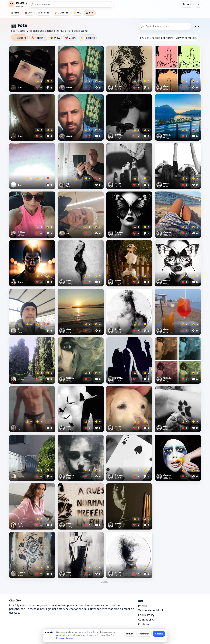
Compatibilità (146, 620)
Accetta (159, 634)
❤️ (39, 88)
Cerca (196, 26)
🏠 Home (15, 13)
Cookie (69, 638)
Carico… (105, 582)
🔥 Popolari (38, 38)
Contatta (143, 624)
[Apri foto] (32, 69)
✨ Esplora (20, 38)
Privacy (142, 606)
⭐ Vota (77, 13)
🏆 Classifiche (61, 13)
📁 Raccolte (88, 38)
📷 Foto (90, 13)
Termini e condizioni (150, 610)
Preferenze (144, 634)
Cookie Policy (146, 615)
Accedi (187, 4)
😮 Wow (55, 38)
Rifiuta (130, 634)
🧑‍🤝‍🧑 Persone (43, 13)
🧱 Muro (29, 13)
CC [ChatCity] (11, 4)
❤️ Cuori (70, 38)
